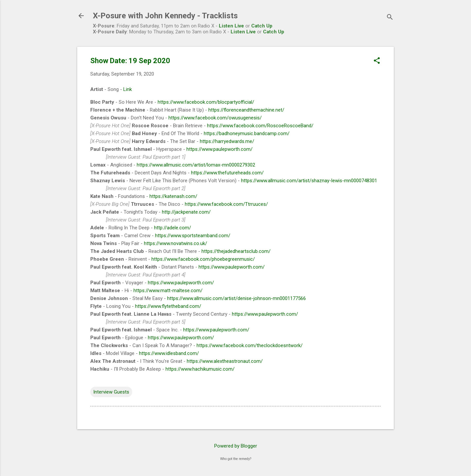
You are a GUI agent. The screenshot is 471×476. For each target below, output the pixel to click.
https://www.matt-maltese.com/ (168, 291)
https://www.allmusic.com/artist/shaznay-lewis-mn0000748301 (309, 181)
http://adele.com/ (173, 228)
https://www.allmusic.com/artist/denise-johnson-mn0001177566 (236, 298)
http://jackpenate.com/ (186, 212)
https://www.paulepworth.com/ (219, 149)
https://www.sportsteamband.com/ (193, 236)
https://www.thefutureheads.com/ (227, 173)
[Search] (390, 18)
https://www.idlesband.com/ (169, 353)
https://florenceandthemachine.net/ (246, 110)
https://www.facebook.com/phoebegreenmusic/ (203, 259)
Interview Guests (111, 392)
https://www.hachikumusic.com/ (200, 369)
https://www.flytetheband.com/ (168, 306)
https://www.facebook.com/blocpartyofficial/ (206, 102)
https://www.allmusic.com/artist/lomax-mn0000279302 (196, 165)
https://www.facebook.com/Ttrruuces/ (226, 204)
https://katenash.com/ (173, 196)
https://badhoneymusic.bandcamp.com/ (247, 133)
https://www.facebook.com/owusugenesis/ (215, 118)
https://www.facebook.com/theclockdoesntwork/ (250, 345)
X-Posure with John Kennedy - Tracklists (165, 16)
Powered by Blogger (236, 446)
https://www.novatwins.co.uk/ (175, 243)
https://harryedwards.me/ (227, 141)
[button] (377, 61)
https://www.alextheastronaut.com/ (225, 361)
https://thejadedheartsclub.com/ (236, 251)
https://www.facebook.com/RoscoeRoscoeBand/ (260, 126)
